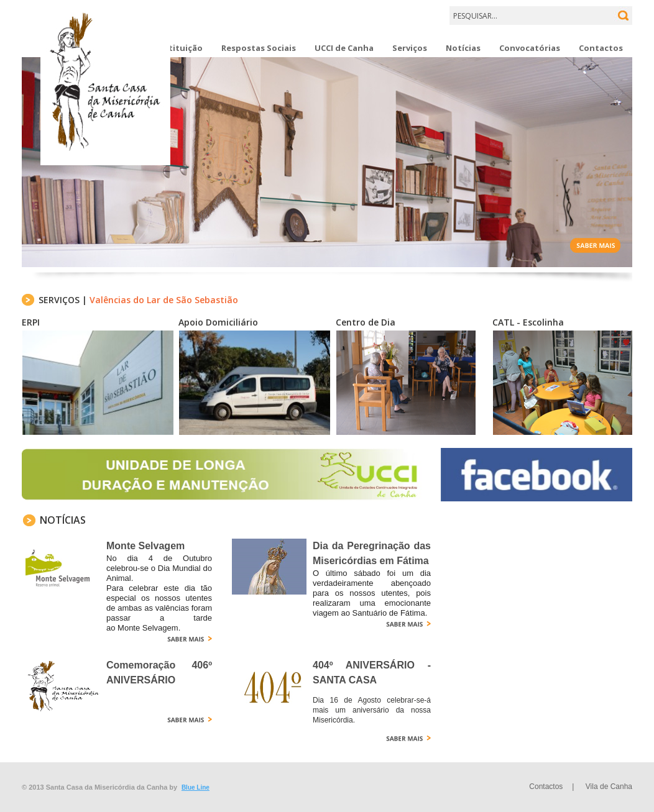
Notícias (463, 48)
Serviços (410, 48)
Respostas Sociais (259, 48)
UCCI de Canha (344, 48)
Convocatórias (530, 48)
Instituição (179, 48)
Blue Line (196, 787)
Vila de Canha (609, 787)
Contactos (601, 48)
